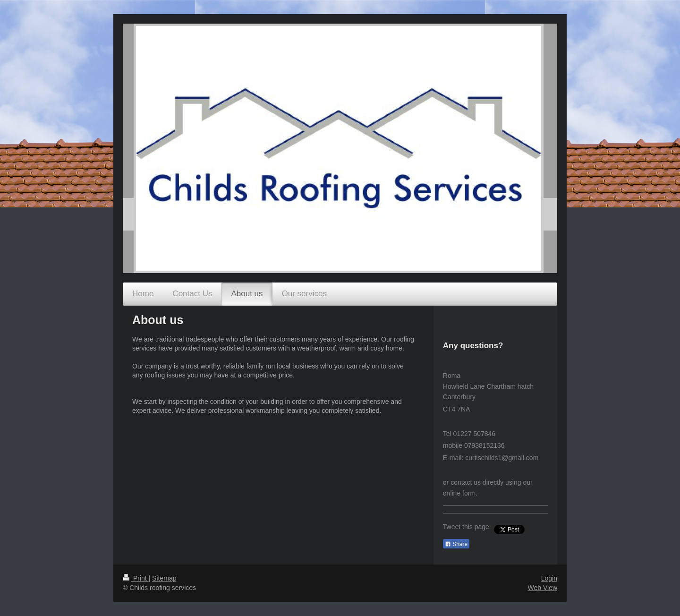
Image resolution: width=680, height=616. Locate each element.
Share (456, 544)
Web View (542, 588)
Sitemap (164, 578)
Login (549, 578)
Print (136, 578)
